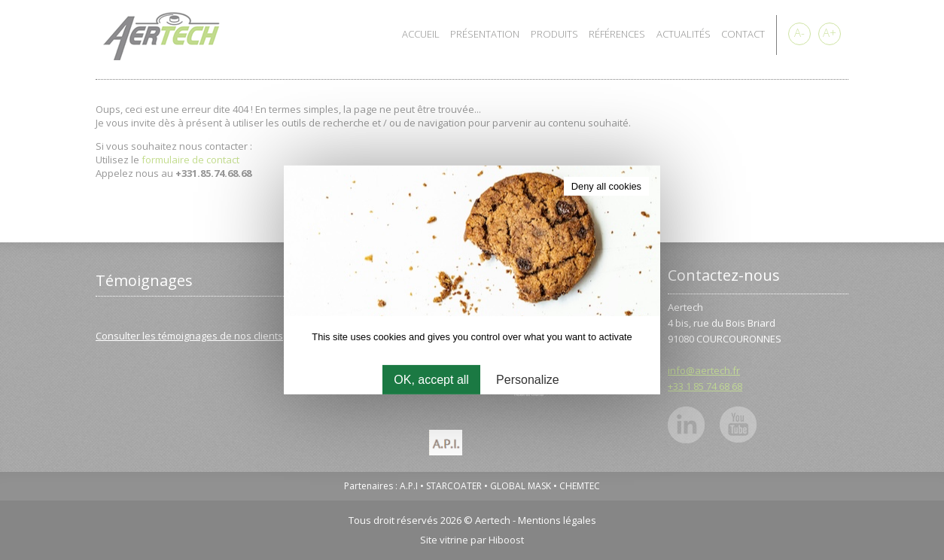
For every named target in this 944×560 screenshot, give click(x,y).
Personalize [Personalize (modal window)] (528, 380)
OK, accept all (431, 380)
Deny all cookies (606, 186)
